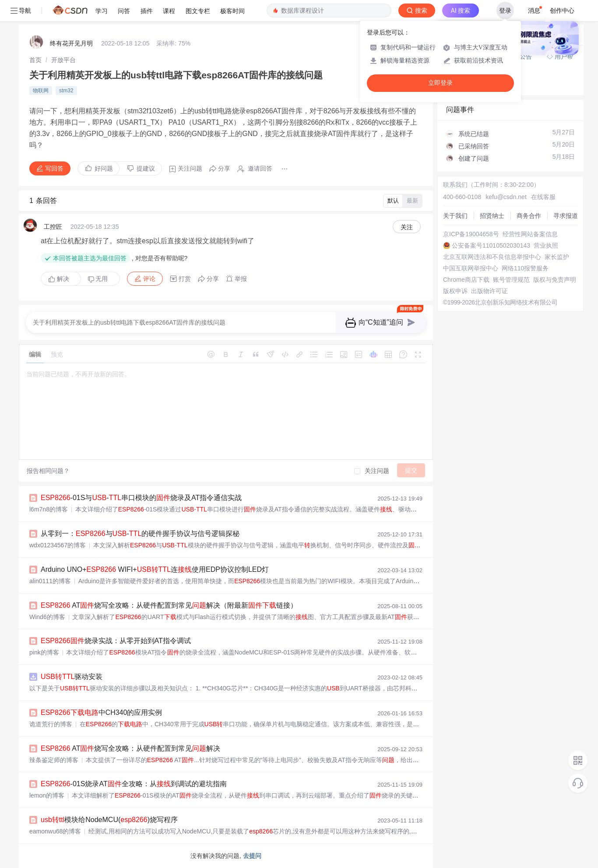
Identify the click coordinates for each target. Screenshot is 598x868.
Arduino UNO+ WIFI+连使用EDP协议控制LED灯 (155, 569)
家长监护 (557, 257)
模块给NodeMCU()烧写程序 (109, 820)
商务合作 (529, 216)
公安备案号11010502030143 (491, 245)
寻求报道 (566, 216)
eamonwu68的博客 (55, 831)
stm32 (66, 91)
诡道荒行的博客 (51, 724)
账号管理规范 (511, 280)
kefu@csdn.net (506, 197)
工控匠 (53, 227)
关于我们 (455, 216)
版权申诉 (455, 291)
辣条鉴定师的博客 (54, 760)
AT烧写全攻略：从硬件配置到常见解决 (130, 748)
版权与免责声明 (555, 280)
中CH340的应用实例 (101, 712)
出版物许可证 (489, 291)
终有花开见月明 (71, 43)
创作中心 (562, 10)
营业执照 (546, 245)
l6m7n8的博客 (49, 509)
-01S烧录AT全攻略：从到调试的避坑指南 (134, 784)
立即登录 (440, 83)
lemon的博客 (47, 795)
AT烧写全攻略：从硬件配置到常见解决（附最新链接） (169, 605)
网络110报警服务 (525, 268)
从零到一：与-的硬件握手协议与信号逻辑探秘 (140, 534)
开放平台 (63, 60)
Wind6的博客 (47, 617)
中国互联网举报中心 (471, 268)
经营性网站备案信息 (530, 234)
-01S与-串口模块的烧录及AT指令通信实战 (141, 498)
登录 (505, 10)
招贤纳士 (492, 216)
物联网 (41, 91)
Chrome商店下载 (466, 280)
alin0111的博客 (50, 581)
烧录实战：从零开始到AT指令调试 (116, 641)
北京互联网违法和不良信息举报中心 (492, 257)
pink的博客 (44, 652)
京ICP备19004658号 (471, 234)
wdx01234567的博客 (58, 545)
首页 (35, 60)
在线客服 (543, 197)
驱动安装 (72, 677)
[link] (35, 60)
